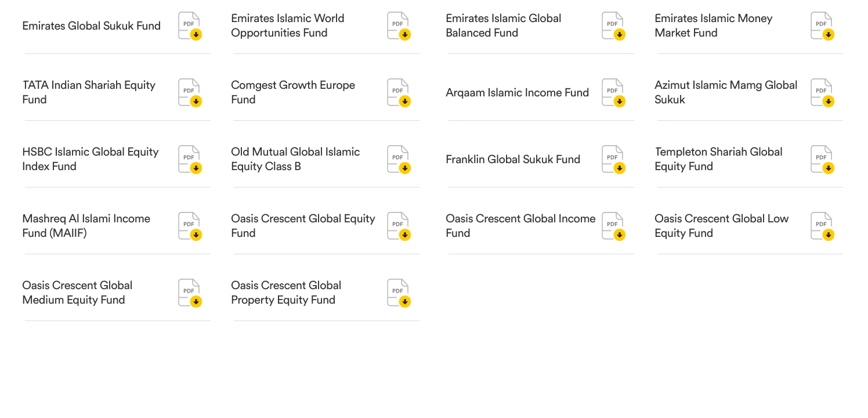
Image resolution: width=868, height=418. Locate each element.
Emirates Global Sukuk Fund (91, 26)
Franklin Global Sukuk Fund (513, 160)
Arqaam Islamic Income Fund (517, 93)
